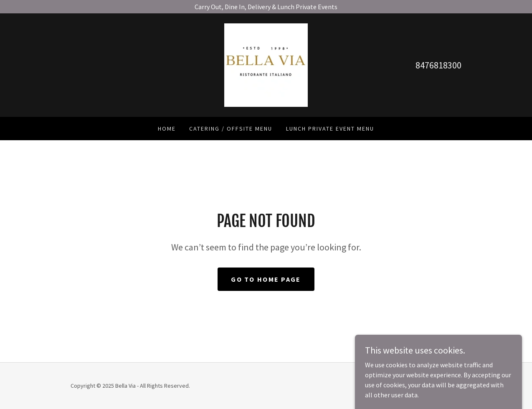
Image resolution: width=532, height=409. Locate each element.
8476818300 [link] (438, 65)
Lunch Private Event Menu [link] (330, 129)
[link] (266, 64)
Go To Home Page (266, 279)
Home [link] (167, 129)
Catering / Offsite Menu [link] (231, 129)
